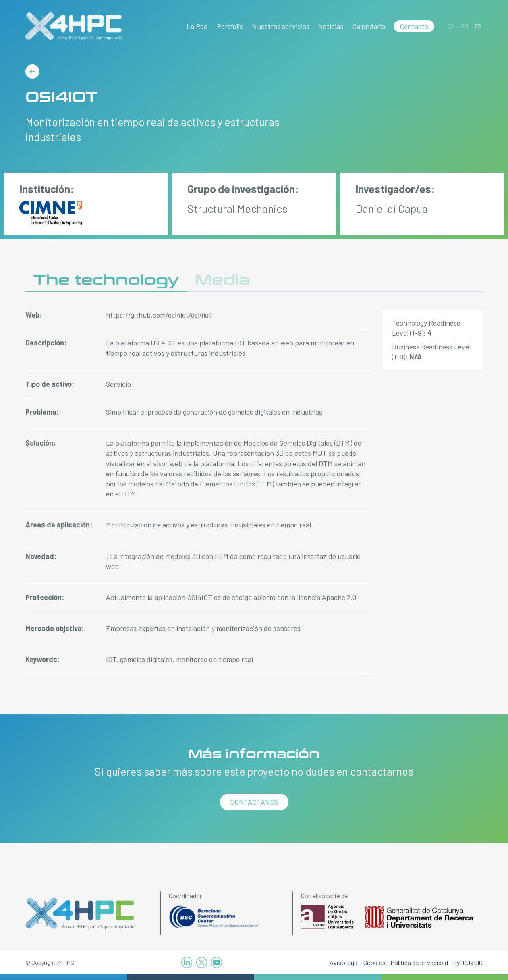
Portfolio (230, 26)
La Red (197, 26)
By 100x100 (468, 962)
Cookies (374, 962)
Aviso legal (344, 962)
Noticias (331, 26)
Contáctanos (254, 802)
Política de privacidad (419, 962)
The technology (106, 280)
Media (223, 280)
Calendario (369, 26)
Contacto (414, 26)
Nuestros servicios (281, 26)
